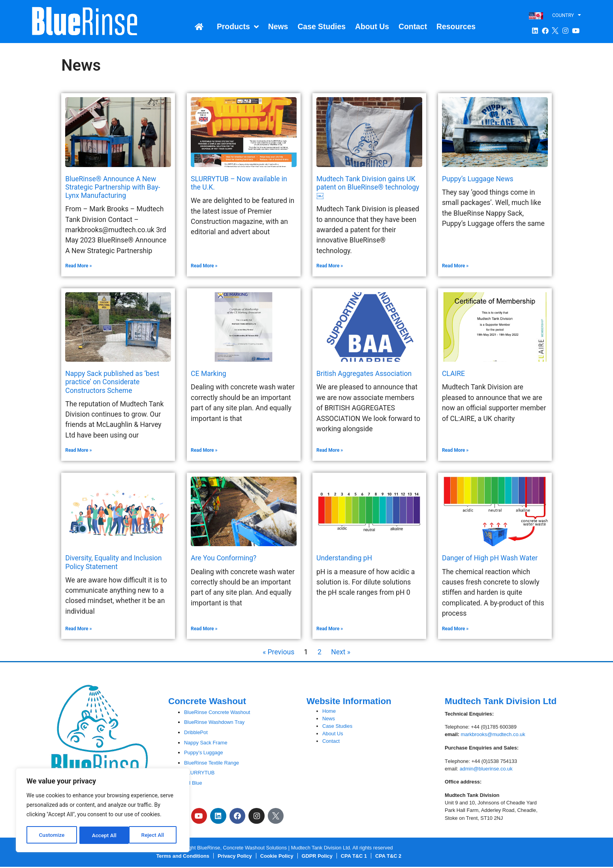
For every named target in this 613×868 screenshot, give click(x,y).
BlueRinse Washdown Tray (214, 722)
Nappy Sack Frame (206, 743)
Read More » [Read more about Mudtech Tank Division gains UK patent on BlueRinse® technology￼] (330, 266)
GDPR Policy (317, 857)
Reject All (103, 835)
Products (238, 27)
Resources (456, 26)
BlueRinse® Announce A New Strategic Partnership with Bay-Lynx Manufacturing (113, 187)
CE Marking (209, 374)
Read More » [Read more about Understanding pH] (330, 629)
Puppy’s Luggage (204, 752)
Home (329, 711)
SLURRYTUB (199, 773)
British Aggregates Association (364, 374)
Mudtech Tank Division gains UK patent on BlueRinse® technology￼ (368, 187)
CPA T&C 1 (354, 857)
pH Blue (193, 783)
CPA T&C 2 (388, 857)
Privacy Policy (235, 857)
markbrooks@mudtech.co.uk (493, 734)
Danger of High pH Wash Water (490, 558)
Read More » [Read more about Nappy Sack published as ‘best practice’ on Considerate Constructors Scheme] (78, 450)
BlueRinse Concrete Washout (217, 712)
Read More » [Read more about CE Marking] (204, 450)
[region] (103, 811)
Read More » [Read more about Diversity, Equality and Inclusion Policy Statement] (78, 629)
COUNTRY (567, 15)
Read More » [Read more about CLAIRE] (455, 450)
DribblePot (196, 732)
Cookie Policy (277, 857)
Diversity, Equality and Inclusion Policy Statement (113, 562)
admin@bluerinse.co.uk (486, 769)
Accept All (154, 835)
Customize (52, 835)
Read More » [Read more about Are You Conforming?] (204, 629)
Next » (341, 652)
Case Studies (322, 26)
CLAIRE (453, 374)
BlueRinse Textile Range (212, 763)
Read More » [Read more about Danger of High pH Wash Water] (455, 629)
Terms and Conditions (183, 857)
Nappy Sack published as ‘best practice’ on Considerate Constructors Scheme (112, 382)
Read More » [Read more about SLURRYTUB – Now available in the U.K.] (204, 266)
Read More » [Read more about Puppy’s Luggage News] (455, 266)
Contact (413, 26)
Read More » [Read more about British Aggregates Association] (330, 450)
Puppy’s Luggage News (478, 179)
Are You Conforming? (224, 558)
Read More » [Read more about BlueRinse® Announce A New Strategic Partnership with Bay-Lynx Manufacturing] (78, 266)
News (278, 26)
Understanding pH (344, 558)
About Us (372, 26)
